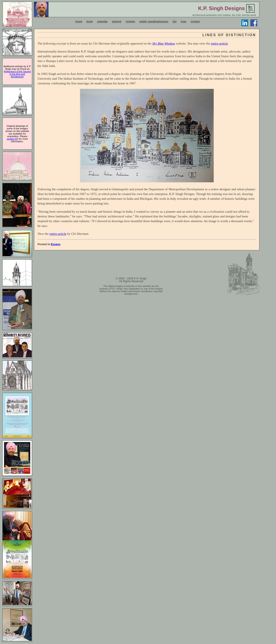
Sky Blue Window (164, 43)
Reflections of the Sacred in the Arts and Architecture (17, 74)
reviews (130, 22)
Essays (56, 244)
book (90, 22)
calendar (102, 22)
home (79, 22)
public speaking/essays (154, 22)
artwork (117, 22)
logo (184, 22)
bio (175, 22)
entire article (219, 43)
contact (195, 22)
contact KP (13, 139)
